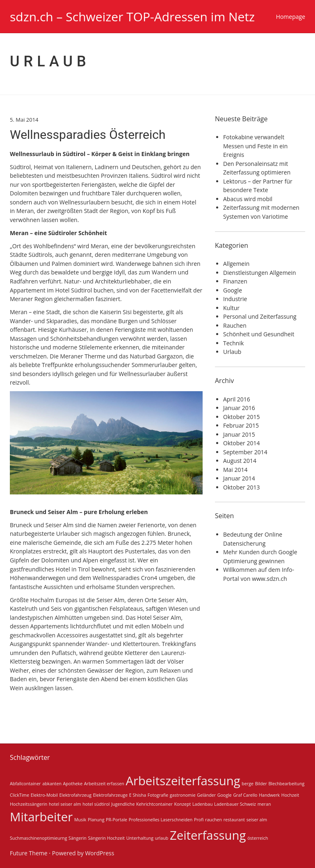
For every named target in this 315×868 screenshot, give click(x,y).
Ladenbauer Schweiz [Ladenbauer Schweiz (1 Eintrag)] (235, 804)
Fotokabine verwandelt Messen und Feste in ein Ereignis (255, 146)
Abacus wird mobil (248, 199)
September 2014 (245, 452)
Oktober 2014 (241, 443)
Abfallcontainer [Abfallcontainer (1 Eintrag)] (25, 784)
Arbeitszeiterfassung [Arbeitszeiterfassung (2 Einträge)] (183, 781)
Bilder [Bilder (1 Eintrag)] (261, 784)
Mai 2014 (235, 470)
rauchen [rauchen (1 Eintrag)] (213, 820)
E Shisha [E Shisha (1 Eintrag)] (138, 795)
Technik (233, 343)
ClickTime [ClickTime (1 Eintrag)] (19, 795)
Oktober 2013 (241, 487)
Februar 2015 (241, 425)
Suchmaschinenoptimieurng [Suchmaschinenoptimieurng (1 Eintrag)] (38, 838)
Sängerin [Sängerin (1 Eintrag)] (78, 838)
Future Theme (29, 853)
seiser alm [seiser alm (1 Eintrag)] (257, 820)
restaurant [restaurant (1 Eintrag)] (234, 820)
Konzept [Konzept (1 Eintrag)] (183, 804)
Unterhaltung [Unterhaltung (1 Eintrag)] (140, 838)
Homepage (291, 17)
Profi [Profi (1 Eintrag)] (199, 820)
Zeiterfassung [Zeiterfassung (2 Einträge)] (208, 835)
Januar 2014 (239, 478)
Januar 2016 (239, 408)
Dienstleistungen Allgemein (260, 273)
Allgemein (236, 264)
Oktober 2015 (241, 417)
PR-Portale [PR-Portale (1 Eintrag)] (116, 820)
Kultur (231, 308)
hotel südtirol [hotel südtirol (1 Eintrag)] (96, 804)
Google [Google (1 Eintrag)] (225, 795)
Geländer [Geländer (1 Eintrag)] (206, 795)
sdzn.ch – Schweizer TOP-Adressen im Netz (132, 17)
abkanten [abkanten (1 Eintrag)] (52, 784)
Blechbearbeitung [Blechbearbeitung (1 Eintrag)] (286, 784)
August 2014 (240, 461)
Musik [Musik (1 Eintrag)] (80, 820)
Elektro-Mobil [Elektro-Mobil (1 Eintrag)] (44, 795)
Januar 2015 (239, 434)
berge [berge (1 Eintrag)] (248, 784)
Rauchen (235, 325)
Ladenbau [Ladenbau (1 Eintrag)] (203, 804)
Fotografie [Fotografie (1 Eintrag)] (158, 795)
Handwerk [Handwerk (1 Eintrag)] (269, 795)
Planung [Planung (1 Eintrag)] (96, 820)
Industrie (235, 299)
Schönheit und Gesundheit (259, 334)
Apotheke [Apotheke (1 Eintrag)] (73, 784)
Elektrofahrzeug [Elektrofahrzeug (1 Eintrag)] (75, 795)
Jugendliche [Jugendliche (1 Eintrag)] (123, 804)
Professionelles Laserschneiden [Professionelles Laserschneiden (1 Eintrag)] (161, 820)
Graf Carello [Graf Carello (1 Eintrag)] (245, 795)
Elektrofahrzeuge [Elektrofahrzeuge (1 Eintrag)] (110, 795)
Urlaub (232, 352)
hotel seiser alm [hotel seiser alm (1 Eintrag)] (65, 804)
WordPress (99, 853)
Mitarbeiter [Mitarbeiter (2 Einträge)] (41, 817)
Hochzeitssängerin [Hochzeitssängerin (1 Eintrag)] (29, 804)
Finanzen (235, 281)
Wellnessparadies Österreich (88, 135)
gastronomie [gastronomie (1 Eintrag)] (183, 795)
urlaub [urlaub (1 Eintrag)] (162, 838)
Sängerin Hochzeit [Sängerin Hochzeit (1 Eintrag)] (106, 838)
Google (233, 290)
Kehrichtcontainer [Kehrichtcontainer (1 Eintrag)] (154, 804)
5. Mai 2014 (24, 120)
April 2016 (237, 399)
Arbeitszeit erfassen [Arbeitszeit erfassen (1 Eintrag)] (104, 784)
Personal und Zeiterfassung (260, 316)
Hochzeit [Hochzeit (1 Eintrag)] (290, 795)
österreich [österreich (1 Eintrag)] (258, 838)
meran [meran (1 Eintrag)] (264, 804)
